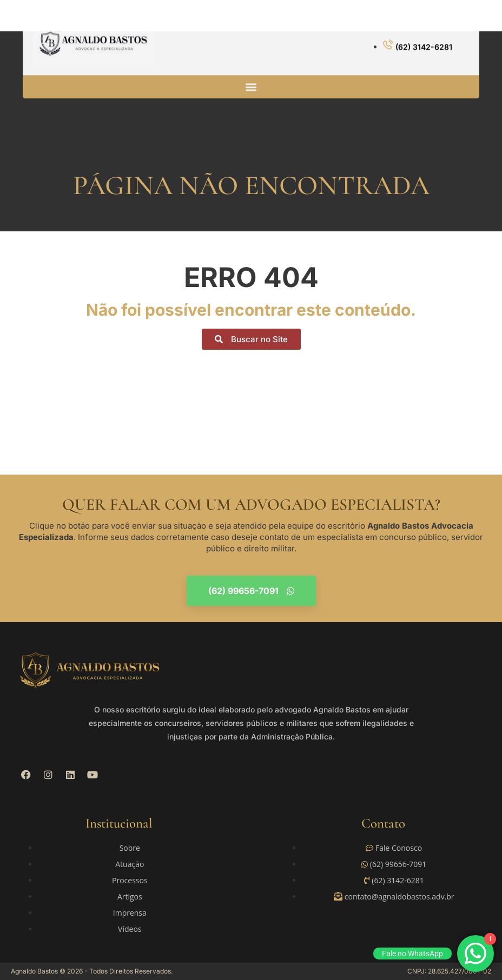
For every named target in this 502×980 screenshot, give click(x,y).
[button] (251, 80)
